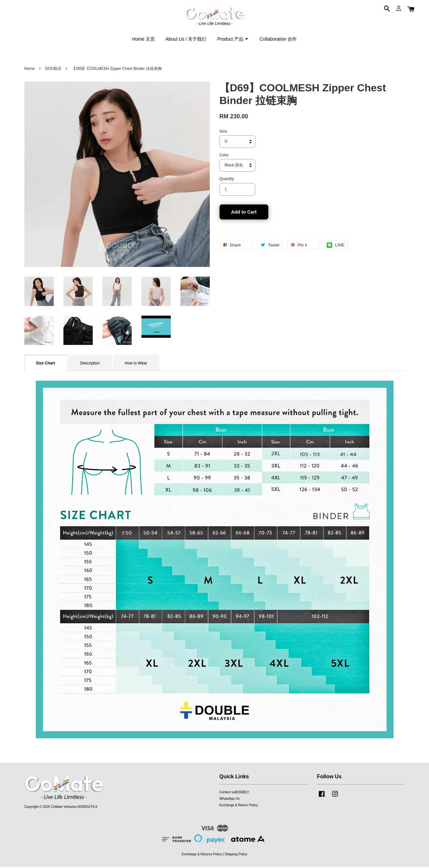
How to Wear (136, 364)
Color (224, 156)
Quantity (227, 180)
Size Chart (46, 364)
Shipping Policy (236, 855)
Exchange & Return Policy (239, 806)
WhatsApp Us (230, 800)
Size (223, 132)
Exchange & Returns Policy (202, 855)
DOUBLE (53, 70)
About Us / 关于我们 (186, 40)
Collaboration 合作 (278, 40)
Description (90, 364)
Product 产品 (233, 40)
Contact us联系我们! (235, 793)
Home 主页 (144, 40)
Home (30, 70)
